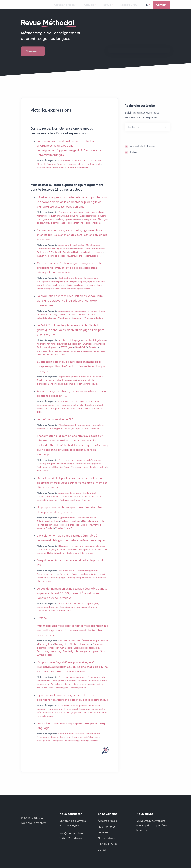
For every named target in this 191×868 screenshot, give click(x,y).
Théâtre (95, 433)
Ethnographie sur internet (64, 685)
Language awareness (70, 224)
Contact (161, 7)
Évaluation (42, 257)
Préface (42, 622)
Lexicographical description (93, 713)
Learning (53, 319)
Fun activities (91, 579)
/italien (55, 257)
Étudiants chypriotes (70, 526)
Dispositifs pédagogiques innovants (88, 286)
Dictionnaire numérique (86, 315)
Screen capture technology (87, 652)
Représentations (75, 227)
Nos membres (107, 827)
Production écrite (87, 319)
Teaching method (98, 472)
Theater (86, 433)
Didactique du (69, 554)
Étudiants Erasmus (46, 169)
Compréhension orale (47, 579)
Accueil (62, 7)
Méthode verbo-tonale (93, 526)
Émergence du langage (94, 348)
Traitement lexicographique (68, 717)
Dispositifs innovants (95, 253)
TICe (69, 615)
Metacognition (61, 649)
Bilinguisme (77, 550)
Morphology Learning (65, 388)
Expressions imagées (67, 169)
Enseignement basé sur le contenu (54, 742)
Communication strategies (72, 406)
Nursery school (89, 224)
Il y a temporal (55, 713)
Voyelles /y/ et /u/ (64, 533)
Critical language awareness (72, 682)
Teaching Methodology (87, 388)
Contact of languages (48, 554)
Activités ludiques (67, 575)
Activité (94, 7)
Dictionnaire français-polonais (73, 710)
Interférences (72, 558)
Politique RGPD (108, 844)
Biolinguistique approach (69, 348)
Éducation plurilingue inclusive (64, 220)
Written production (94, 323)
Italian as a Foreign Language (81, 290)
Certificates (79, 250)
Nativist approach (56, 359)
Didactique (67, 501)
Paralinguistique (72, 433)
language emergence (82, 355)
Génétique (42, 355)
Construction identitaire (49, 501)
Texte (45, 475)
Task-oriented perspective (91, 413)
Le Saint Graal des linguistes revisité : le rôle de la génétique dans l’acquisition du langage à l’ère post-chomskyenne (71, 334)
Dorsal (102, 850)
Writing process (45, 659)
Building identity (91, 498)
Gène (81, 352)
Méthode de (45, 717)
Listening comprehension (79, 582)
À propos (78, 7)
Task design (69, 656)
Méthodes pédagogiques (88, 468)
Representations (93, 227)
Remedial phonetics (70, 529)
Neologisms (57, 745)
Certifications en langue (70, 283)
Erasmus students (93, 165)
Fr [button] (147, 7)
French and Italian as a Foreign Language (83, 257)
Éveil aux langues (88, 220)
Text (39, 475)
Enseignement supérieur (91, 554)
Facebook (83, 685)
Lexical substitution (68, 319)
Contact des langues (95, 550)
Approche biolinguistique (94, 345)
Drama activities (82, 501)
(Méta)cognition (83, 430)
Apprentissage (66, 315)
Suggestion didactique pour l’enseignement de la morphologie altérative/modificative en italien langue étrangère (71, 371)
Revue (108, 7)
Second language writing (49, 656)
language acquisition (59, 355)
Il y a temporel (71, 713)
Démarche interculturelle (70, 165)
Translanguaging (78, 692)
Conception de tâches (69, 645)
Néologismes (43, 745)
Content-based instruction (71, 738)
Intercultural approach (90, 169)
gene (67, 352)
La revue (103, 832)
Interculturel (43, 433)
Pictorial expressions (78, 172)
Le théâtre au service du (55, 424)
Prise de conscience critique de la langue (71, 689)
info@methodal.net (72, 833)
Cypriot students (67, 522)
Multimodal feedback (80, 649)
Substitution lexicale (47, 323)
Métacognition (45, 649)
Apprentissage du (88, 575)
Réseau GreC (125, 7)
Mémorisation (99, 582)
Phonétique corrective (48, 529)
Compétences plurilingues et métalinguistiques (60, 253)
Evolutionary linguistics (48, 352)
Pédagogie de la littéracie (50, 472)
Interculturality (60, 172)
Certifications (93, 250)
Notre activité (107, 838)
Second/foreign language (76, 472)
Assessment (65, 250)
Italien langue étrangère (67, 385)
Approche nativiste (46, 348)
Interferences (87, 558)
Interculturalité (44, 172)
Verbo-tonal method (91, 529)
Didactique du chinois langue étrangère (79, 612)
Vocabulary (77, 323)
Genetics (93, 352)
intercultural (98, 430)
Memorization (44, 586)
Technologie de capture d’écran (91, 656)
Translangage (62, 692)
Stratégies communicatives (63, 413)
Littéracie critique (66, 468)
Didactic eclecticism (87, 522)
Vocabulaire (64, 323)
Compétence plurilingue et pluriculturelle (78, 217)
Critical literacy (66, 465)
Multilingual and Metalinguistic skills (84, 260)
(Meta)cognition (66, 430)
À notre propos (108, 821)
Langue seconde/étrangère (88, 465)
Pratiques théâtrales (70, 505)
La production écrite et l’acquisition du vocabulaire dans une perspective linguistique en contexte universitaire (70, 305)
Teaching (86, 505)
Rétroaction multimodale (60, 652)
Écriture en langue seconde (95, 645)
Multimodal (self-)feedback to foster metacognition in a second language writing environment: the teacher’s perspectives (73, 635)
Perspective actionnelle (72, 409)
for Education (57, 615)
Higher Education (56, 558)
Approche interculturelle (70, 498)
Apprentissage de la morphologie (75, 381)
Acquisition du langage (69, 345)
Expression (65, 579)
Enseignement (93, 738)
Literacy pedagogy (46, 468)
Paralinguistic (56, 433)
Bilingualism (64, 550)
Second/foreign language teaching (82, 745)
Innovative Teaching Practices (51, 260)
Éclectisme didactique (48, 526)
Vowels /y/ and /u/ (45, 533)
